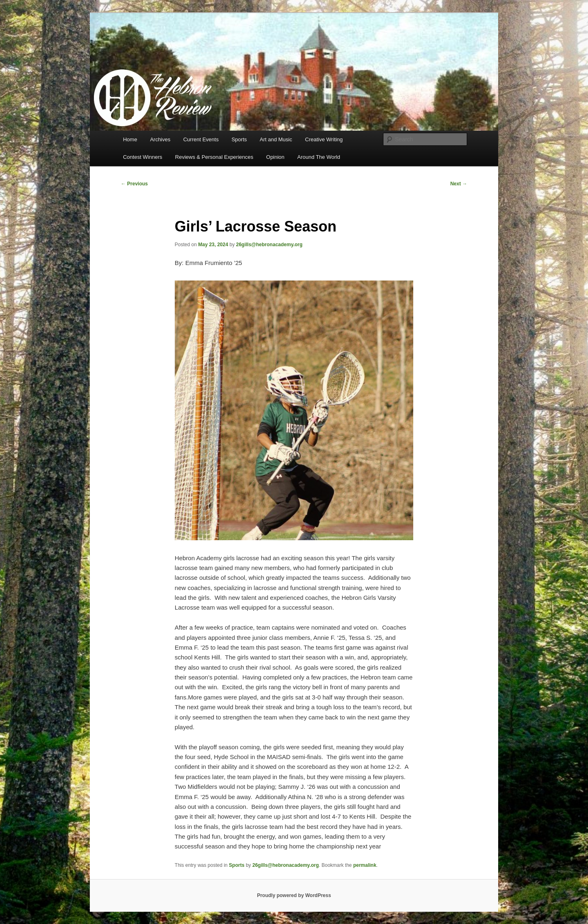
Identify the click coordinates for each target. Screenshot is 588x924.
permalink (365, 865)
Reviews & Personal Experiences (214, 157)
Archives (160, 139)
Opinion (275, 157)
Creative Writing (324, 139)
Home (130, 139)
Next (459, 184)
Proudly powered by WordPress (294, 895)
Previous (134, 184)
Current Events (201, 139)
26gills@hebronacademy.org (269, 245)
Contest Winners (143, 157)
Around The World (319, 157)
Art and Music (276, 139)
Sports (239, 139)
